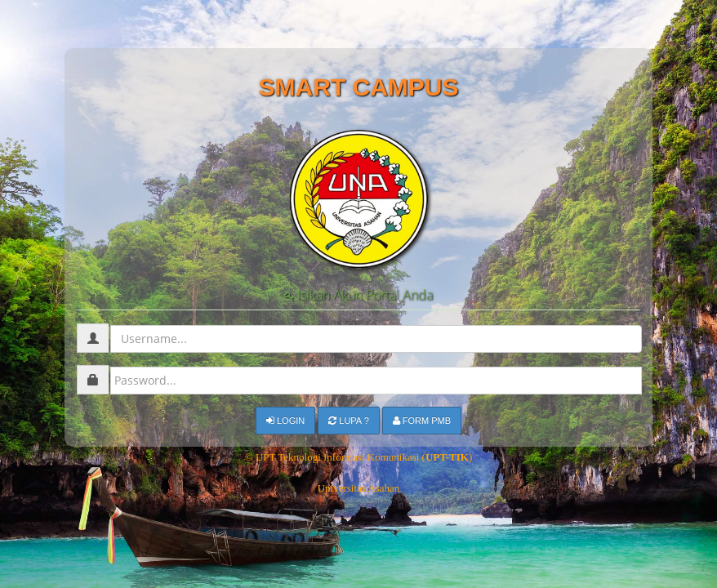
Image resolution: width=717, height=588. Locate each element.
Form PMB (422, 421)
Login (285, 421)
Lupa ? (349, 421)
